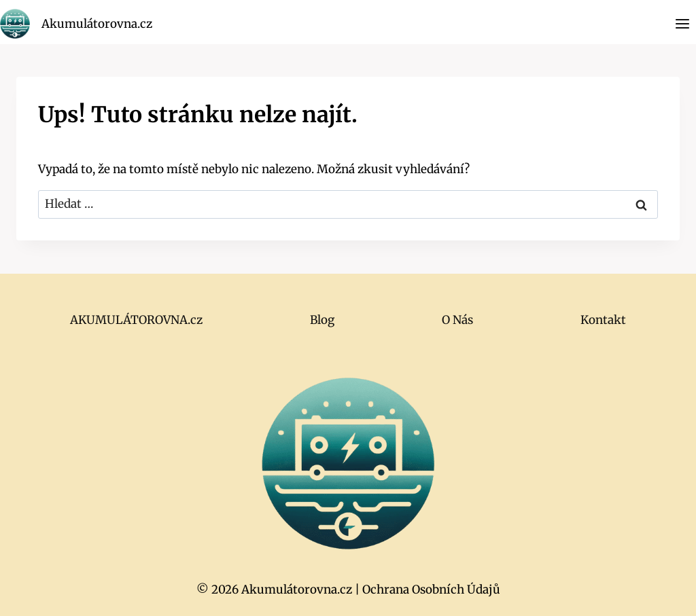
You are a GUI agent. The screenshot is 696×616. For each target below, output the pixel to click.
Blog (322, 320)
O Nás (457, 320)
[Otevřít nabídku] (682, 23)
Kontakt (603, 320)
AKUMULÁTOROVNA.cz (136, 320)
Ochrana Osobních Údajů (431, 590)
